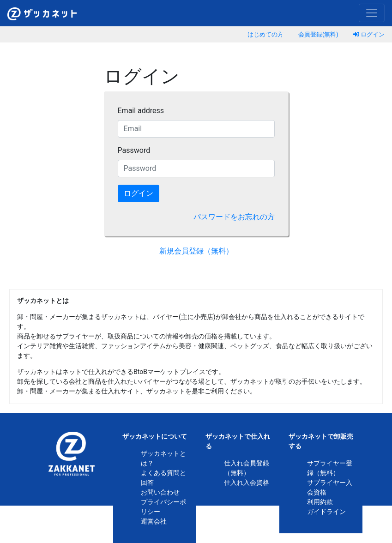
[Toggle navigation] (372, 13)
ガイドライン (326, 512)
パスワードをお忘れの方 (234, 217)
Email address (141, 111)
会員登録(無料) (318, 34)
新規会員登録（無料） (196, 251)
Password (134, 150)
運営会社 (154, 521)
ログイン (369, 34)
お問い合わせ (160, 492)
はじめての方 (265, 34)
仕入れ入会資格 (247, 483)
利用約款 (320, 502)
